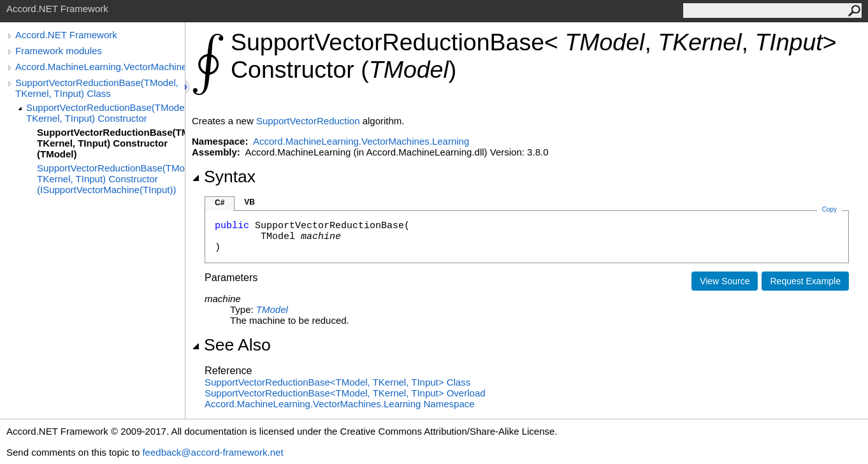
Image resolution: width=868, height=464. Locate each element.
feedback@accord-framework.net (213, 452)
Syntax (224, 177)
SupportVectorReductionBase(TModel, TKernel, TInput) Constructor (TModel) (111, 143)
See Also (231, 345)
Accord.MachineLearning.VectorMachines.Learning (100, 67)
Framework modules (59, 51)
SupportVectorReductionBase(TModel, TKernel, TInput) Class (97, 88)
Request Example (805, 281)
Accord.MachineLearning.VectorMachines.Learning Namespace (340, 404)
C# (220, 203)
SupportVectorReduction (308, 121)
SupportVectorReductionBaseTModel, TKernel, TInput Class (337, 382)
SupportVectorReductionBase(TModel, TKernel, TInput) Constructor (105, 113)
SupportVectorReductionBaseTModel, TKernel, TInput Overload (345, 393)
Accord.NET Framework (66, 35)
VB (250, 202)
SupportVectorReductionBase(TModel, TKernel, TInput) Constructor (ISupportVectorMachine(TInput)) (111, 179)
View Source (725, 281)
